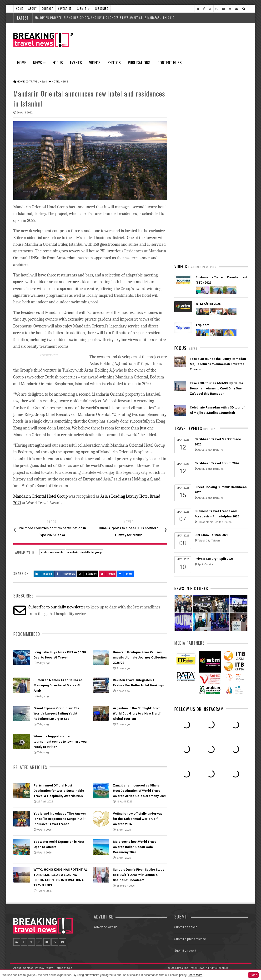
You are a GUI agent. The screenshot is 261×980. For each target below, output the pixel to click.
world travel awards (52, 552)
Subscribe (101, 9)
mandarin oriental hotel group (85, 552)
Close (253, 975)
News (39, 64)
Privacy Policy (44, 967)
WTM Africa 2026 (208, 372)
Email (108, 573)
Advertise (65, 9)
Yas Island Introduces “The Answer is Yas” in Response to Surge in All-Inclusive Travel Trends (60, 818)
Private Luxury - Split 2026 (214, 627)
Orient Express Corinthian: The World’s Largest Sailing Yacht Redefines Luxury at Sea (57, 713)
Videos (95, 63)
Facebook (65, 573)
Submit (83, 9)
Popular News (229, 180)
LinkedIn (44, 573)
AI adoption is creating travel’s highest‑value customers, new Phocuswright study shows (213, 310)
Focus (58, 63)
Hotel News (60, 82)
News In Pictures (191, 656)
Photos (114, 63)
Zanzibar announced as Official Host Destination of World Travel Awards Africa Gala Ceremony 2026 (140, 790)
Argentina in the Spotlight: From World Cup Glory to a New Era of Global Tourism (137, 713)
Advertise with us (106, 926)
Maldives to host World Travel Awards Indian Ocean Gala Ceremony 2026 (135, 846)
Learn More (195, 975)
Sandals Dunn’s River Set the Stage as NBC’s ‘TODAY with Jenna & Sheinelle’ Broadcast (139, 874)
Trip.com (202, 393)
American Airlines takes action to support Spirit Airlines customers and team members (218, 254)
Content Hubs (170, 63)
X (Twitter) (88, 573)
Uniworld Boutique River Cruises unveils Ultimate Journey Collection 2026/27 (140, 657)
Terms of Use (64, 967)
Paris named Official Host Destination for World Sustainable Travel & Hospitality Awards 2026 (59, 790)
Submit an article (186, 926)
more (126, 573)
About (33, 9)
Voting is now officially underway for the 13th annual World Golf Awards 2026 (138, 818)
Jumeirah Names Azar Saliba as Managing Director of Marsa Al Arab (58, 685)
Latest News (193, 180)
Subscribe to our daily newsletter (57, 606)
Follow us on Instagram (199, 777)
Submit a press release (190, 938)
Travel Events (188, 496)
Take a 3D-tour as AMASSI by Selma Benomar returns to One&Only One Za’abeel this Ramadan (216, 456)
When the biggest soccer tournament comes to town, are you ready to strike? (60, 741)
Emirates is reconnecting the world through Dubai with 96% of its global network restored (216, 282)
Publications (139, 63)
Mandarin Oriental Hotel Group (41, 496)
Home (20, 9)
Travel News (38, 82)
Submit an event (185, 950)
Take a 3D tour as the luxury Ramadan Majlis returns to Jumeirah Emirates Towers (218, 432)
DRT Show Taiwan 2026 (211, 603)
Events (76, 63)
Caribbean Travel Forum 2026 (217, 531)
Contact (48, 9)
